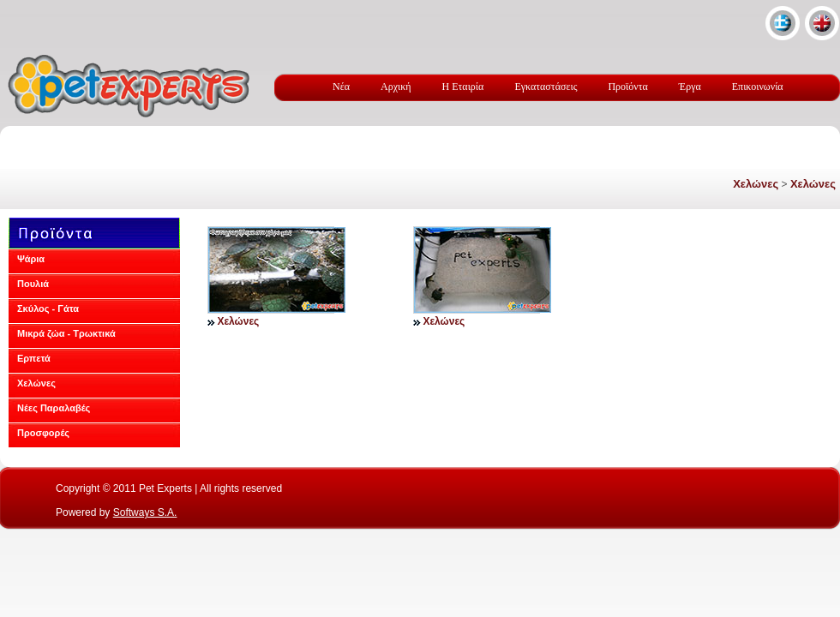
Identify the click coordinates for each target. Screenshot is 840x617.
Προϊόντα (627, 87)
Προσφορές (43, 433)
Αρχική (396, 87)
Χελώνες (756, 184)
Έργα (690, 87)
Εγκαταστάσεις (546, 87)
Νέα (341, 87)
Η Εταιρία (463, 87)
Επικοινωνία (758, 87)
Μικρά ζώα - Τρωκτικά (66, 333)
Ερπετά (34, 358)
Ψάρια (31, 259)
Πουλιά (33, 284)
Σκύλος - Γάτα (48, 308)
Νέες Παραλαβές (54, 408)
